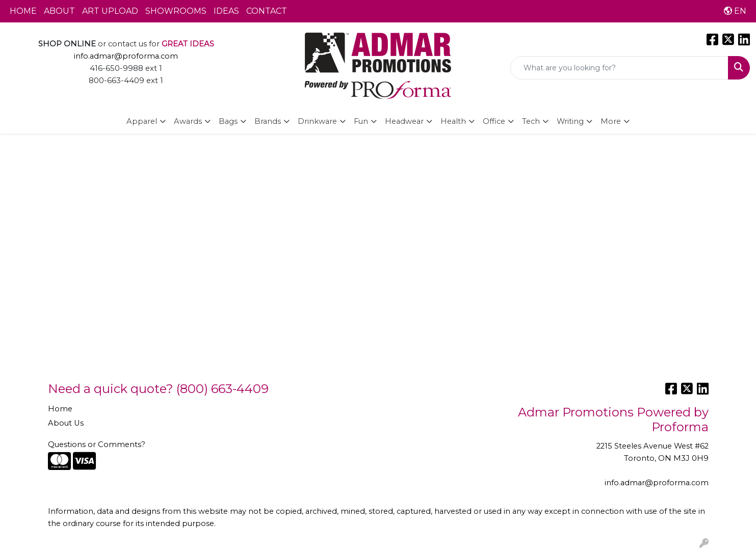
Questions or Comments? (97, 444)
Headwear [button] (404, 121)
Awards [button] (188, 121)
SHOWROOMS (176, 11)
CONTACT (267, 11)
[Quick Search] (619, 68)
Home (60, 409)
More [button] (611, 121)
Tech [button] (531, 121)
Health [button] (453, 121)
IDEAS (226, 11)
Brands (268, 121)
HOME (23, 11)
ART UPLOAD (110, 11)
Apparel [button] (142, 121)
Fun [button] (361, 121)
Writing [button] (570, 121)
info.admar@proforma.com (126, 56)
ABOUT (59, 11)
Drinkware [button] (317, 121)
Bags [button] (228, 121)
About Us (66, 423)
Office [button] (494, 121)
